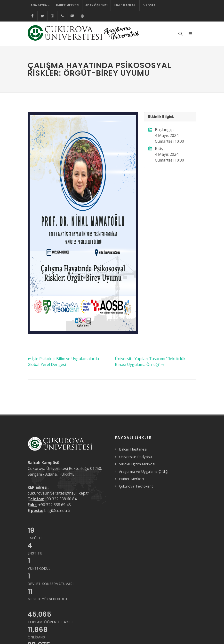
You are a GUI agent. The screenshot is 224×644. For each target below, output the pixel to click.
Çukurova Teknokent (136, 486)
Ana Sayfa (40, 5)
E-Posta (149, 5)
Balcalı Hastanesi (133, 449)
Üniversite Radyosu (135, 457)
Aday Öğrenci (96, 5)
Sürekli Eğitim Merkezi (137, 464)
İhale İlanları (125, 5)
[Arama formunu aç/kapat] (180, 34)
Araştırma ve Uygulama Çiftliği (144, 471)
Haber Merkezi (68, 5)
